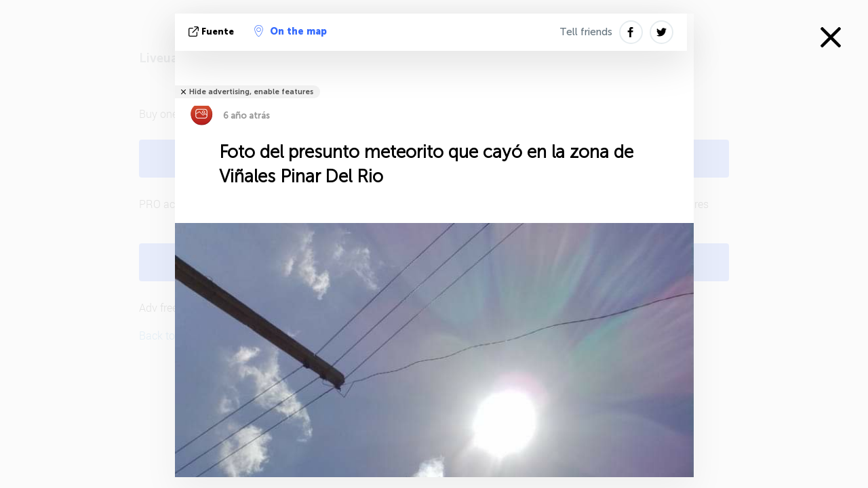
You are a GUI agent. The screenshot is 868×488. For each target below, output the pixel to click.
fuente (213, 32)
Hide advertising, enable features (251, 92)
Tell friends (586, 32)
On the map (291, 31)
